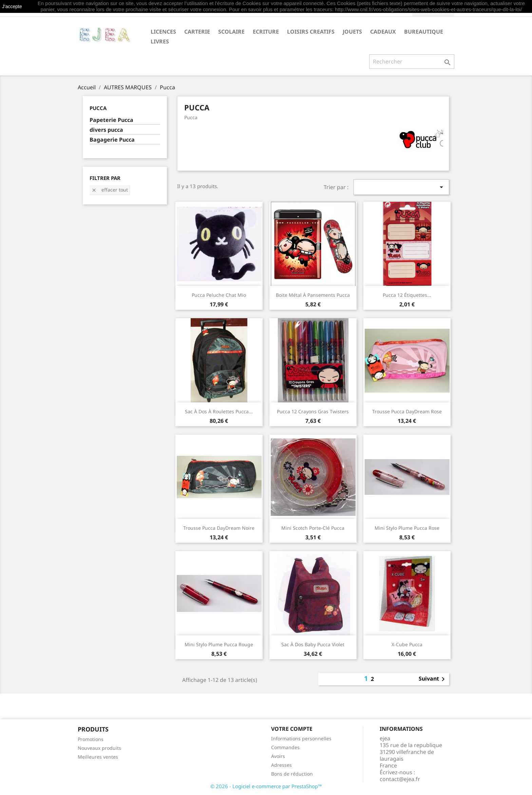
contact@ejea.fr (400, 779)
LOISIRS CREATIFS (311, 32)
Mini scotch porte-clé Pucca (313, 528)
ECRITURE (266, 32)
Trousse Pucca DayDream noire (219, 528)
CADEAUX (383, 32)
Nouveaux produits (99, 748)
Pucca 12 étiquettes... (407, 295)
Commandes (285, 747)
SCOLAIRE (231, 32)
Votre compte (292, 729)
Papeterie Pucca (111, 120)
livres (160, 41)
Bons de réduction (292, 774)
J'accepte (12, 6)
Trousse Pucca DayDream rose (407, 411)
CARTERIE (197, 32)
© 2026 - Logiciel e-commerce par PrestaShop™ (266, 786)
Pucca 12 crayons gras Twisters (313, 411)
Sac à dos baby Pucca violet (313, 644)
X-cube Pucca (407, 644)
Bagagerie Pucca (112, 140)
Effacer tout (110, 190)
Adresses (281, 765)
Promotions (91, 739)
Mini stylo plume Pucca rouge (219, 644)
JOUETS (352, 32)
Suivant (433, 679)
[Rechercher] (412, 61)
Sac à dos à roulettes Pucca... (219, 411)
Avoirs (278, 756)
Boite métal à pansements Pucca (313, 295)
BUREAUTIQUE (424, 32)
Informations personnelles (301, 738)
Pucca (98, 108)
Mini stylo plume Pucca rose (407, 528)
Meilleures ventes (98, 757)
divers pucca (106, 130)
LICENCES (163, 32)
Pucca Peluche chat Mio (219, 295)
